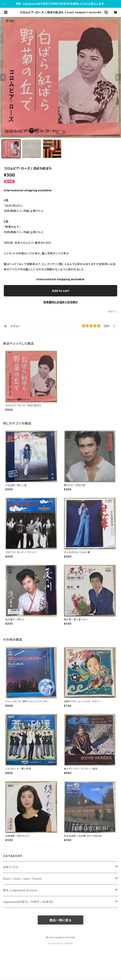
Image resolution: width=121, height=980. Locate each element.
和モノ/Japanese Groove (20, 890)
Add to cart (61, 291)
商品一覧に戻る (61, 920)
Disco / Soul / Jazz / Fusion (22, 879)
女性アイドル (11, 867)
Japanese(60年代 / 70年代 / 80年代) (28, 902)
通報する (113, 311)
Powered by (61, 943)
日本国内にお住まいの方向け (61, 302)
